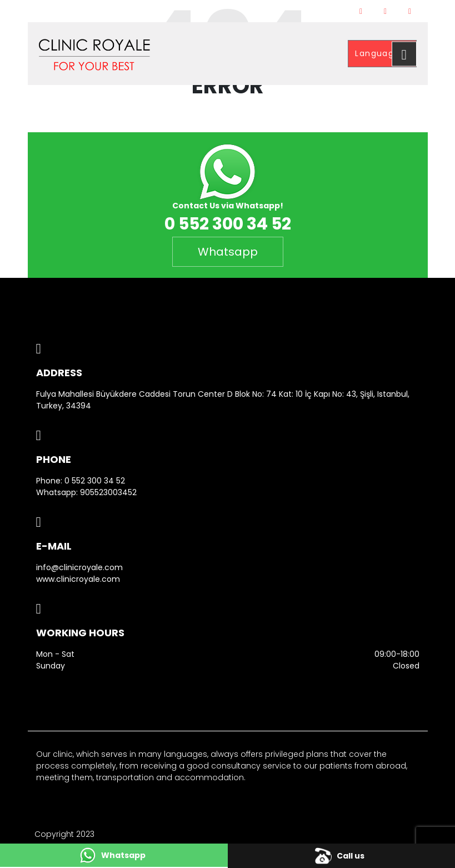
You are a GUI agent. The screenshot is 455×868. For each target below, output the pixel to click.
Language (379, 53)
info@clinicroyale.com (79, 567)
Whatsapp (228, 252)
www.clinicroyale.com (78, 579)
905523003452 (108, 492)
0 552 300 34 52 (95, 481)
